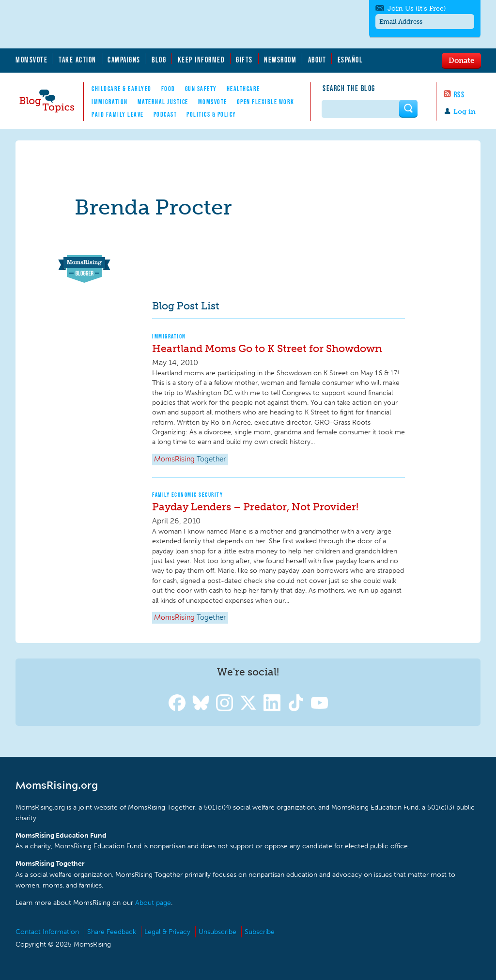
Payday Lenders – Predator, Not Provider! (255, 507)
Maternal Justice (163, 102)
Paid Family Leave (118, 114)
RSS (459, 94)
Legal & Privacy (167, 932)
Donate (461, 60)
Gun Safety (201, 89)
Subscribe (260, 932)
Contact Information (47, 932)
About (317, 60)
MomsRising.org (110, 24)
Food (168, 89)
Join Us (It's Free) (417, 8)
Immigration (110, 102)
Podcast (165, 114)
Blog (159, 60)
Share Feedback (112, 932)
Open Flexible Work (266, 102)
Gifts (244, 60)
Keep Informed (201, 60)
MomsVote (31, 60)
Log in (465, 112)
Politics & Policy (211, 114)
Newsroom (280, 60)
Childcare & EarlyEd (122, 89)
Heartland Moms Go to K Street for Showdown (267, 348)
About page (153, 903)
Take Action (77, 60)
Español (350, 60)
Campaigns (124, 60)
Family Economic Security (187, 495)
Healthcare (243, 89)
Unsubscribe (217, 932)
